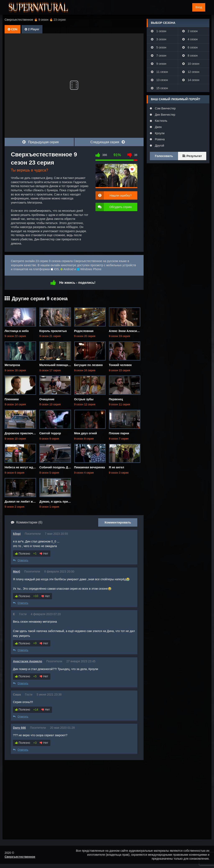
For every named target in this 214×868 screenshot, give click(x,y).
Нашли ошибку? (121, 195)
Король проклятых (53, 331)
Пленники (12, 399)
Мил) (17, 571)
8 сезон (190, 56)
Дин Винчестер (165, 115)
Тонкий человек (120, 365)
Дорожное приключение (22, 433)
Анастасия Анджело (27, 661)
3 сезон (159, 39)
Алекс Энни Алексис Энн (127, 331)
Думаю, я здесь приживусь (59, 502)
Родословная (84, 331)
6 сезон (190, 47)
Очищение (47, 399)
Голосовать (164, 156)
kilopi (17, 534)
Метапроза (12, 365)
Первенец (116, 399)
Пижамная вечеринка (90, 467)
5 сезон (159, 47)
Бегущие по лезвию (89, 365)
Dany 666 (19, 728)
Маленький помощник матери (61, 365)
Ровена (159, 139)
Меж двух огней (86, 433)
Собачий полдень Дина (56, 467)
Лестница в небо (17, 331)
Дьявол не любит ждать (22, 502)
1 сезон (159, 31)
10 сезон (191, 64)
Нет (44, 554)
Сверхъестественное (20, 857)
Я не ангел (117, 467)
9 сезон (159, 64)
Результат (192, 156)
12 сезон (191, 72)
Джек (158, 127)
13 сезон (159, 80)
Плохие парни (119, 433)
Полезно (23, 554)
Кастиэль (161, 121)
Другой (159, 146)
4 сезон (190, 39)
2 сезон (190, 31)
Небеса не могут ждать (21, 467)
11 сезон (159, 72)
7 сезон (159, 56)
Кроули (159, 133)
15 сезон (159, 88)
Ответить (21, 560)
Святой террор (50, 433)
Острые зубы (84, 399)
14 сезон (191, 80)
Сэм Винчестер (165, 108)
